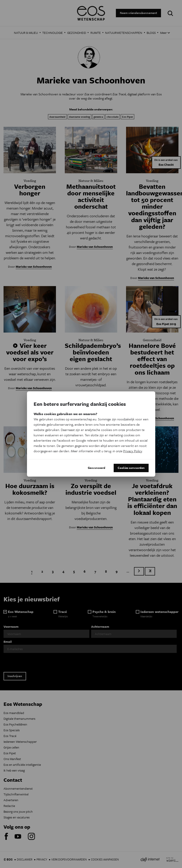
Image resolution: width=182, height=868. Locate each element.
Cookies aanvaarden (131, 468)
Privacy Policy (133, 451)
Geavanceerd (97, 468)
